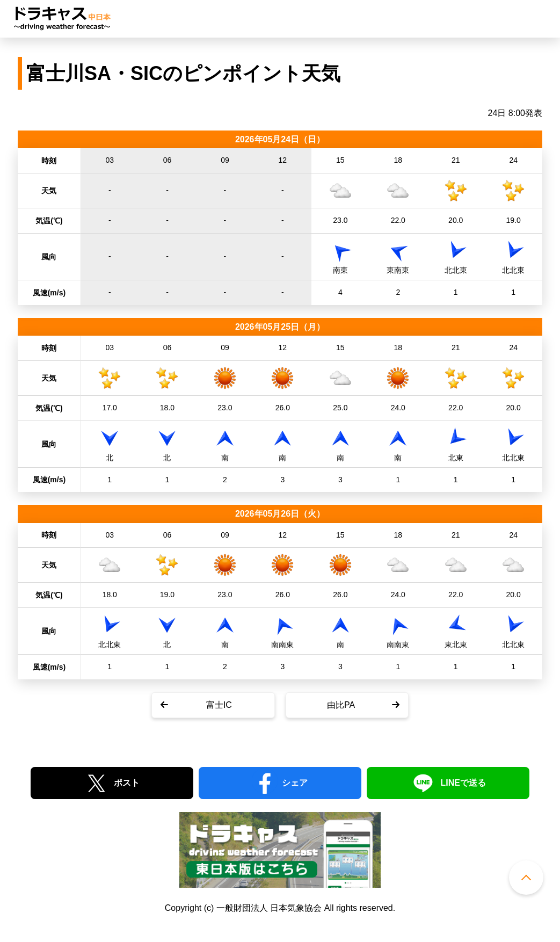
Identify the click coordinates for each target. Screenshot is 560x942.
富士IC (219, 705)
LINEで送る (463, 783)
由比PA (341, 705)
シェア (295, 783)
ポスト (127, 783)
